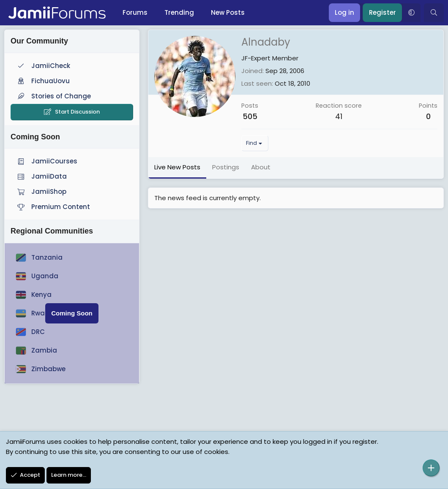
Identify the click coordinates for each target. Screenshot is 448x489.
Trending (179, 12)
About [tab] (261, 167)
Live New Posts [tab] (177, 167)
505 (250, 116)
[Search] (434, 13)
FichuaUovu (43, 81)
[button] (411, 13)
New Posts (228, 12)
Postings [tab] (226, 167)
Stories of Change (53, 96)
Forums (135, 12)
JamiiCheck (43, 66)
